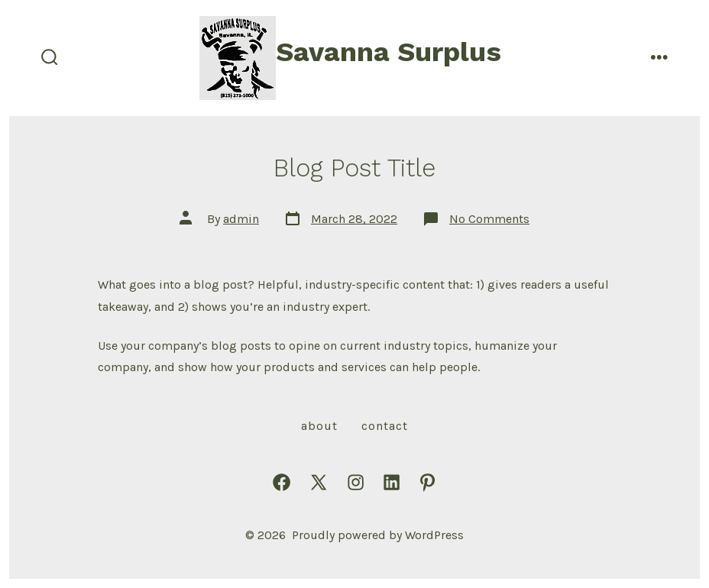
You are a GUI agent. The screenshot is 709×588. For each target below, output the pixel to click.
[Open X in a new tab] (319, 482)
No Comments (489, 219)
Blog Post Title (354, 168)
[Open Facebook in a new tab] (282, 482)
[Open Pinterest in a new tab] (427, 482)
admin (241, 219)
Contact (385, 426)
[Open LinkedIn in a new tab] (392, 482)
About (319, 426)
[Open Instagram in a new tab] (356, 482)
